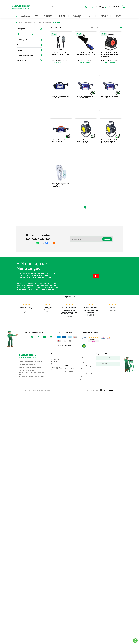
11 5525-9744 (56, 347)
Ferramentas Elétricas (48, 16)
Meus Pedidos (69, 360)
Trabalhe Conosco (71, 349)
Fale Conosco (84, 352)
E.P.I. (37, 16)
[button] (61, 50)
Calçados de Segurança (77, 16)
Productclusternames (29, 55)
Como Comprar (85, 349)
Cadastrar (107, 228)
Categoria (29, 29)
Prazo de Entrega (85, 355)
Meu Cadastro (69, 357)
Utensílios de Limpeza (104, 16)
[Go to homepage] (19, 22)
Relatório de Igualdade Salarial (86, 367)
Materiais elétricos (26, 34)
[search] (62, 7)
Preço (29, 45)
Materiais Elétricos (30, 22)
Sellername (29, 60)
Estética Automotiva (118, 16)
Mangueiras (90, 16)
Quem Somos (69, 346)
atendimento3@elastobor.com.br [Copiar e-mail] (108, 347)
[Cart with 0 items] (124, 7)
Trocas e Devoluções (87, 363)
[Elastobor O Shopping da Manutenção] (19, 7)
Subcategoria (29, 40)
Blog (81, 346)
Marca (29, 50)
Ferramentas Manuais (62, 16)
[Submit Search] (86, 7)
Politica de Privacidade (84, 359)
